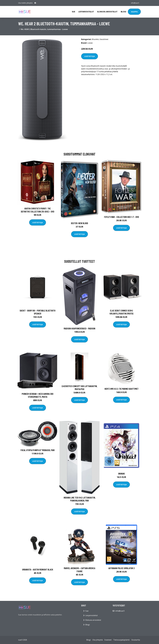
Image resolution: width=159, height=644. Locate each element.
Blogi (124, 12)
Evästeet (108, 640)
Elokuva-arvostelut (107, 12)
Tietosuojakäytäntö (121, 640)
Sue (73, 12)
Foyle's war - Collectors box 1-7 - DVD (122, 217)
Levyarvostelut (86, 12)
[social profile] (35, 3)
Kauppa (134, 12)
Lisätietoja (90, 56)
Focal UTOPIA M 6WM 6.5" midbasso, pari (38, 450)
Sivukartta (136, 640)
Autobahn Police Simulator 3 (121, 568)
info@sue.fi (135, 3)
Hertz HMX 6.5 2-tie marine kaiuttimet (122, 389)
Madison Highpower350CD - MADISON (79, 328)
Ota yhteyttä (98, 640)
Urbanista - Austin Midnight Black (38, 569)
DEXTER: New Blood (79, 223)
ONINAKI (122, 474)
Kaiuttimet (104, 39)
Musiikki (95, 39)
